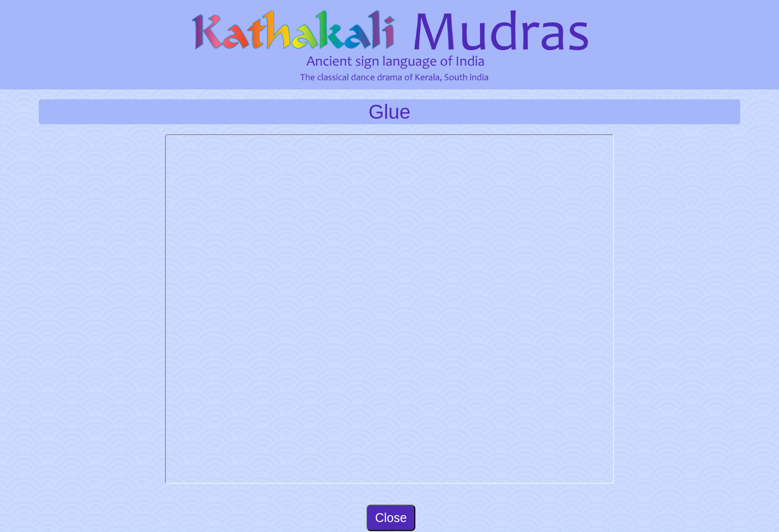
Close (391, 518)
